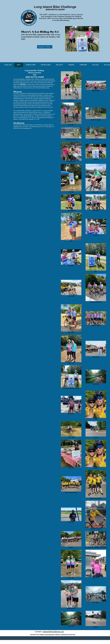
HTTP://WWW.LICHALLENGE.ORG (45, 635)
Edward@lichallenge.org (27, 116)
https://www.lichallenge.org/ (21, 118)
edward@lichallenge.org (53, 632)
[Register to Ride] (45, 47)
